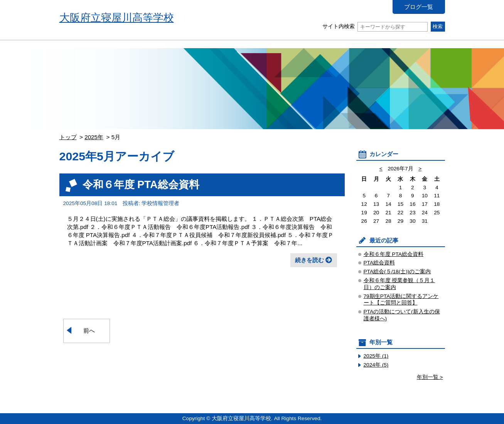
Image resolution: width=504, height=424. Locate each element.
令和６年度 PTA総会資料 (141, 184)
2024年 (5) (376, 365)
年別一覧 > (430, 377)
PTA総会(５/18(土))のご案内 (397, 272)
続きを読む (309, 260)
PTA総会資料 (379, 263)
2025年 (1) (376, 356)
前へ (89, 331)
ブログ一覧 (419, 7)
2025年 (94, 137)
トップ (68, 137)
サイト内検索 (375, 26)
